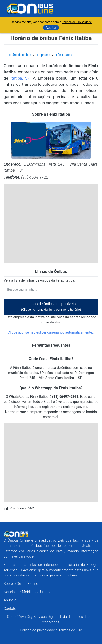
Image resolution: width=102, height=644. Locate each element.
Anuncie (10, 600)
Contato (10, 609)
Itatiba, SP (20, 78)
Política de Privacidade (77, 22)
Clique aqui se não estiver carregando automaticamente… (51, 332)
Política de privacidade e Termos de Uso (51, 630)
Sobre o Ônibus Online (21, 584)
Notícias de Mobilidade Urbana (28, 592)
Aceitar (51, 28)
